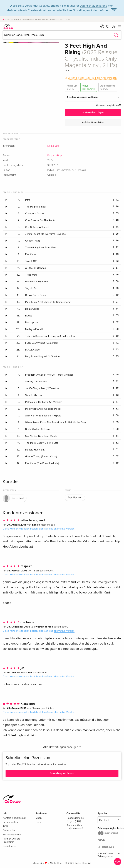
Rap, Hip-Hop (55, 156)
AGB (5, 826)
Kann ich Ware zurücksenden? (75, 827)
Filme (39, 822)
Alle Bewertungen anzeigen (62, 747)
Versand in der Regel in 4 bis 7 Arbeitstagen (92, 78)
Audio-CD (72, 87)
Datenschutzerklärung (93, 6)
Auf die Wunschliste (93, 122)
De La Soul (53, 146)
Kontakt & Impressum (15, 818)
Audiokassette (108, 87)
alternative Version (64, 529)
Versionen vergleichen (109, 105)
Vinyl (89, 87)
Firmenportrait (11, 822)
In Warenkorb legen (93, 112)
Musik (39, 818)
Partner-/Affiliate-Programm (12, 840)
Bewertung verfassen (62, 773)
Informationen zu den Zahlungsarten (109, 855)
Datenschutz (10, 830)
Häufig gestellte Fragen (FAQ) (75, 820)
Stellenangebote (12, 835)
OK (114, 10)
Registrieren (10, 846)
